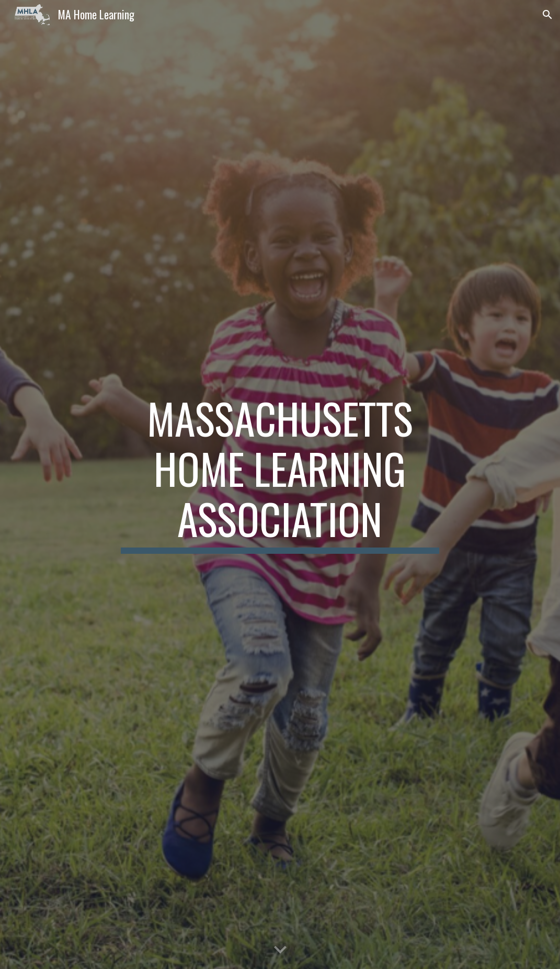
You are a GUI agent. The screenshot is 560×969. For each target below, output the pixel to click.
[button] (547, 15)
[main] (280, 484)
